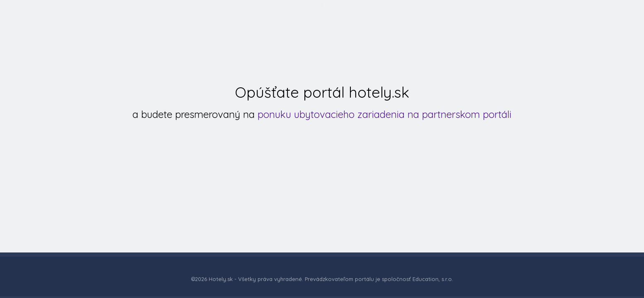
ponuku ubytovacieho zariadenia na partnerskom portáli (385, 114)
